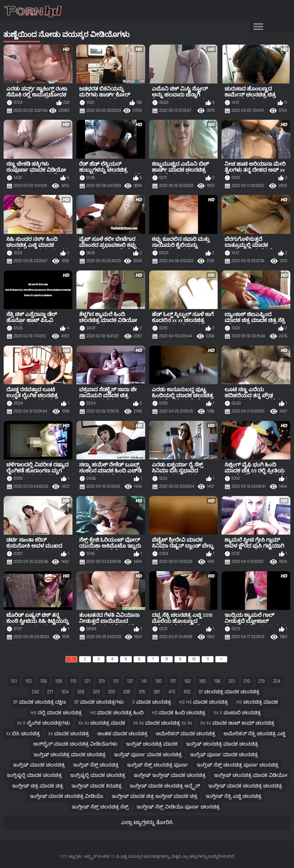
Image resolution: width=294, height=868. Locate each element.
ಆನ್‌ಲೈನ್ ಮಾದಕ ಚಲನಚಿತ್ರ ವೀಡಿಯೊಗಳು (75, 744)
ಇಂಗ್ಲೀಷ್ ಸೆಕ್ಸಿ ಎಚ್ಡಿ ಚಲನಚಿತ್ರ (234, 796)
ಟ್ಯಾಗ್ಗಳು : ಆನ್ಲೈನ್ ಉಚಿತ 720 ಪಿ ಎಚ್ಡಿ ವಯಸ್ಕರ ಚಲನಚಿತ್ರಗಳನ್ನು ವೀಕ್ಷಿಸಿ (125, 857)
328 (81, 692)
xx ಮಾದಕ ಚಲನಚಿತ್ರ (69, 734)
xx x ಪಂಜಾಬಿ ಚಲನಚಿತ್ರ (237, 713)
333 (111, 692)
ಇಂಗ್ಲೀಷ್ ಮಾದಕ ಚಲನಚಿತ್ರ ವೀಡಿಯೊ (67, 796)
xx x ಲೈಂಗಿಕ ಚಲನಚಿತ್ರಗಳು (44, 723)
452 (187, 692)
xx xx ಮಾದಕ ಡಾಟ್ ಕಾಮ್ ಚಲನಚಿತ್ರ (237, 723)
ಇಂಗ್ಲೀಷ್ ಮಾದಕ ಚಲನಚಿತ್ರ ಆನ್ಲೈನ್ (165, 786)
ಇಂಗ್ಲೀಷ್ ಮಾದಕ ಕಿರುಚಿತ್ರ (97, 786)
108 (59, 681)
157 (173, 681)
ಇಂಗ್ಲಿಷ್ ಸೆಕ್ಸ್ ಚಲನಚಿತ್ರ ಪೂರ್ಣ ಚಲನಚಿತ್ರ (238, 765)
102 (29, 681)
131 (116, 681)
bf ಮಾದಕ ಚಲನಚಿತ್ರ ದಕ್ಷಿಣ (40, 702)
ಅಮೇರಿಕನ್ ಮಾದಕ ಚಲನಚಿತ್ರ (186, 734)
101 (14, 681)
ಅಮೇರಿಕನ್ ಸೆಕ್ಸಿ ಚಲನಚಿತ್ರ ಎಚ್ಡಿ (254, 734)
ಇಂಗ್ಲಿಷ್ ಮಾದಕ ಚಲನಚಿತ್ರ (39, 765)
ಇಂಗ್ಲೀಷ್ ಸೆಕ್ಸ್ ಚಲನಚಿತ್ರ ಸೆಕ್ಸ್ (100, 807)
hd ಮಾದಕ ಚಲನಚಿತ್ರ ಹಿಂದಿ (117, 713)
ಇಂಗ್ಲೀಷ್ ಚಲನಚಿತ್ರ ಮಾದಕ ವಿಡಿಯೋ (251, 775)
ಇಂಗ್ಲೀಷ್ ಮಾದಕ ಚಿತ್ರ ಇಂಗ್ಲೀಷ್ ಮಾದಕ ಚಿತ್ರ (154, 796)
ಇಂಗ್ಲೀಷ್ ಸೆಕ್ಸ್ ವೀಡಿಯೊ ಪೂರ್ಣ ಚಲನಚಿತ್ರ (178, 807)
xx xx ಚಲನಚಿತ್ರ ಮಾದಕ (102, 723)
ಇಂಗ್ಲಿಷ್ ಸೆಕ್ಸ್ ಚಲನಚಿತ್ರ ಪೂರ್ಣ (158, 765)
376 (142, 692)
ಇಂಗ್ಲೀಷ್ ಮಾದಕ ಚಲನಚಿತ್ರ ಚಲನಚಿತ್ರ (245, 786)
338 (127, 692)
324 (65, 692)
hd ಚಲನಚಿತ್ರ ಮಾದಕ (257, 702)
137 (130, 681)
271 (50, 692)
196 (217, 681)
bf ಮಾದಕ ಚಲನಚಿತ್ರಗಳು (99, 702)
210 (247, 681)
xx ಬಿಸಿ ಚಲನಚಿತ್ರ (23, 734)
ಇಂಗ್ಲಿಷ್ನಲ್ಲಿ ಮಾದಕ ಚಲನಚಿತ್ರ (34, 775)
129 (101, 681)
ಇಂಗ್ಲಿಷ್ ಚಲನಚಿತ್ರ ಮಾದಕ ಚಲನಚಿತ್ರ (222, 744)
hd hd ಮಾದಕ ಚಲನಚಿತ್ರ (203, 702)
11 (208, 659)
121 (87, 681)
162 (188, 681)
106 (44, 681)
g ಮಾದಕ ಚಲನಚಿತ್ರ (152, 702)
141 (144, 681)
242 (36, 692)
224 (277, 681)
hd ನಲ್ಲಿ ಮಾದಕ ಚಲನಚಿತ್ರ (56, 713)
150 (158, 681)
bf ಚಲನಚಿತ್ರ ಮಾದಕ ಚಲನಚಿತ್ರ (229, 692)
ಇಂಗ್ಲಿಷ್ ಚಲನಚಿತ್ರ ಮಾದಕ (152, 744)
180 (202, 681)
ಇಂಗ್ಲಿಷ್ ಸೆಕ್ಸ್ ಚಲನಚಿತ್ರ (96, 765)
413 (172, 692)
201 (232, 681)
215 (262, 681)
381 (157, 692)
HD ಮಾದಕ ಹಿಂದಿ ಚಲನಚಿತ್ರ (179, 713)
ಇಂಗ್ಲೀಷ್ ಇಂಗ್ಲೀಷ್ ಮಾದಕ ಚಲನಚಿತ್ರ (170, 775)
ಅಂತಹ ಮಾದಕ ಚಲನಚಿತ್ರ (122, 734)
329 (96, 692)
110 (73, 681)
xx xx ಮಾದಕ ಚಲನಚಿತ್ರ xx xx (163, 723)
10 (194, 659)
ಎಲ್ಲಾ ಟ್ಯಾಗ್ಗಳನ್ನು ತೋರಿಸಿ (147, 823)
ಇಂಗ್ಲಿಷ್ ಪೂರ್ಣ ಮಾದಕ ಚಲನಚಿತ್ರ (148, 755)
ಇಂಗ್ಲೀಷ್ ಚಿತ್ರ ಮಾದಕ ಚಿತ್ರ (38, 786)
